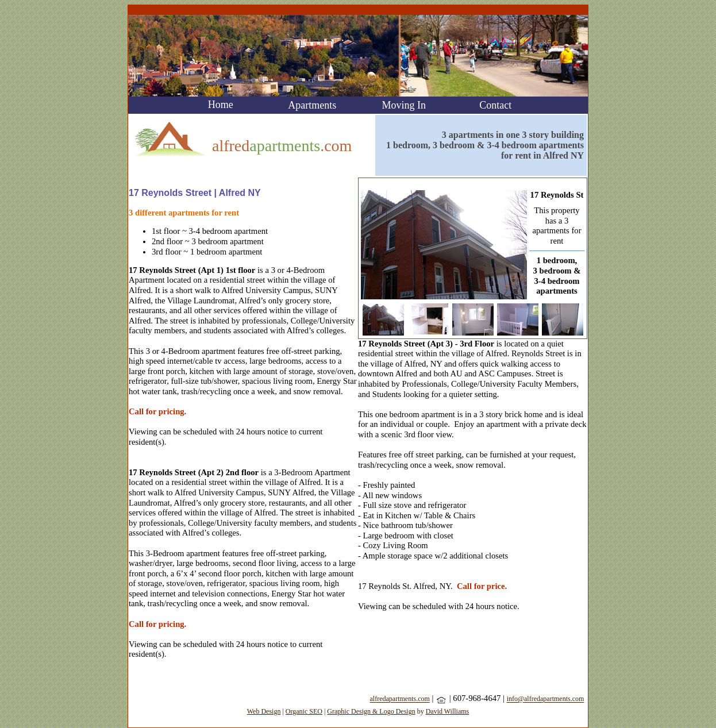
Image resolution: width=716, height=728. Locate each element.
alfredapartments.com (400, 699)
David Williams (448, 711)
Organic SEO (304, 711)
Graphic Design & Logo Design (371, 711)
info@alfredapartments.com (546, 699)
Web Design (264, 711)
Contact (495, 105)
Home (221, 105)
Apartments (312, 105)
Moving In (404, 105)
